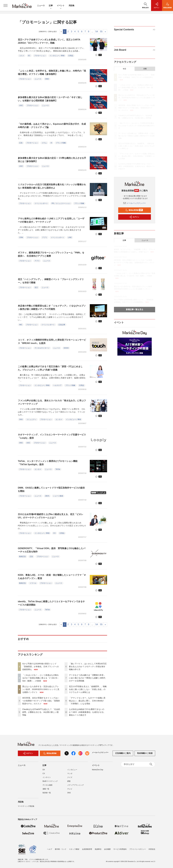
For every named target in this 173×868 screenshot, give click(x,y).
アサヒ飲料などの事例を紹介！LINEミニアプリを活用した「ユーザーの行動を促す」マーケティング (51, 220)
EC (29, 56)
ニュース (41, 5)
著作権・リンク (61, 849)
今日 (124, 69)
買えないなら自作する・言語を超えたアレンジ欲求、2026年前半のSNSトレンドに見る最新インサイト (41, 689)
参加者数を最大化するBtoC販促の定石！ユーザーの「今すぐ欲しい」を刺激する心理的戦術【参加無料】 (50, 99)
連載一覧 (46, 789)
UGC (21, 105)
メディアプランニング (76, 785)
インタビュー (72, 770)
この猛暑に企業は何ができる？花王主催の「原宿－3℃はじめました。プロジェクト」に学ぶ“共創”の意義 (50, 368)
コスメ (22, 56)
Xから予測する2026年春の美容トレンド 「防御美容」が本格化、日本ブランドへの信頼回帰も (41, 667)
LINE (70, 237)
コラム (44, 143)
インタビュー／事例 (57, 56)
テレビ (70, 789)
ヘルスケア (57, 385)
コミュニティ (31, 419)
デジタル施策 (48, 785)
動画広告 (23, 557)
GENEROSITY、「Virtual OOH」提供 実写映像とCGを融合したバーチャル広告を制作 (52, 550)
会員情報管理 (87, 849)
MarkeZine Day (98, 770)
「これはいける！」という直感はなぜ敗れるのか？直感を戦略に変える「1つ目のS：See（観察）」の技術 (41, 678)
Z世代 (47, 496)
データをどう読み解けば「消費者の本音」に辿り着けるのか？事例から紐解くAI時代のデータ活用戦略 (87, 678)
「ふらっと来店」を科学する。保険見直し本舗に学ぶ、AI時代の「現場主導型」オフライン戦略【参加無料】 (52, 72)
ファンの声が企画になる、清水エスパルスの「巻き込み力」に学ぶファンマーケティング (52, 402)
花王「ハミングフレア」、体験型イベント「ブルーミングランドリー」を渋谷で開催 (51, 281)
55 (101, 32)
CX (54, 533)
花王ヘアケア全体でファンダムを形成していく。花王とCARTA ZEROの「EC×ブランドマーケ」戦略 (49, 41)
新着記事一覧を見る (135, 309)
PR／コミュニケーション (61, 203)
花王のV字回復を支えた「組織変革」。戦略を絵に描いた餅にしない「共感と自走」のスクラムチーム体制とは (88, 689)
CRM (21, 237)
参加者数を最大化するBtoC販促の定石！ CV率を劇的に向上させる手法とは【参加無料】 (52, 160)
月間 (145, 69)
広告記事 (62, 325)
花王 (36, 287)
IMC (21, 325)
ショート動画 (58, 496)
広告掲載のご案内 (123, 753)
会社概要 (107, 849)
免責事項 (98, 849)
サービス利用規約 (120, 849)
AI (51, 143)
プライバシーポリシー (138, 849)
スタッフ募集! (74, 849)
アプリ (45, 237)
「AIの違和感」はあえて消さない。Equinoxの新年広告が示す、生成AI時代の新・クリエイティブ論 (52, 126)
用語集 (72, 5)
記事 (51, 6)
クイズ (70, 777)
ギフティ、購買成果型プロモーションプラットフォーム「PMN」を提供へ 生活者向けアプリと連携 (51, 254)
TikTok (58, 469)
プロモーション (40, 56)
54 (97, 32)
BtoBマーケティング (50, 781)
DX (44, 770)
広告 (21, 143)
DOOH (66, 348)
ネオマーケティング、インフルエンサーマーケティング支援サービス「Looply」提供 (52, 436)
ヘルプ (50, 849)
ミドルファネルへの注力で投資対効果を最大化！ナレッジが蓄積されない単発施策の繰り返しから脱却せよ (52, 186)
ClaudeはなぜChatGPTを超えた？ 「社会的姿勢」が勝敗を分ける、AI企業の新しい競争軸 (41, 712)
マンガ (70, 774)
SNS (21, 419)
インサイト (47, 777)
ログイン (134, 217)
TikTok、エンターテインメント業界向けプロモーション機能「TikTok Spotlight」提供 (48, 463)
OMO (47, 79)
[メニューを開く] (5, 5)
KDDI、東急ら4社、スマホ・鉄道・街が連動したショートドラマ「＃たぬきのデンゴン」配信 (52, 577)
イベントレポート (41, 203)
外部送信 (152, 849)
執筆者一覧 (47, 793)
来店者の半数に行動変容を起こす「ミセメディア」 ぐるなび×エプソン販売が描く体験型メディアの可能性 (52, 307)
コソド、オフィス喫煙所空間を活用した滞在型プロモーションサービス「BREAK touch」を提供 (52, 342)
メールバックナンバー (135, 203)
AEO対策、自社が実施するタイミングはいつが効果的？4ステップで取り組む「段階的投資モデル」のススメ (41, 701)
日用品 (71, 56)
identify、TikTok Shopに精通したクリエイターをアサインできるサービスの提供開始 (51, 603)
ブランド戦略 (61, 143)
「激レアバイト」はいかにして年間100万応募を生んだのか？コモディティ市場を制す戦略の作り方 (88, 667)
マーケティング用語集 (26, 806)
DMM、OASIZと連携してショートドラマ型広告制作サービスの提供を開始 (51, 489)
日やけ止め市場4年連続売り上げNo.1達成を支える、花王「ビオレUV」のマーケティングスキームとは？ (51, 516)
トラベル (33, 583)
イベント (61, 6)
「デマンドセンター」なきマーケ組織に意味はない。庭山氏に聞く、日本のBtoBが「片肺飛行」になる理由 (87, 701)
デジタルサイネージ (42, 348)
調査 (69, 781)
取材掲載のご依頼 (145, 753)
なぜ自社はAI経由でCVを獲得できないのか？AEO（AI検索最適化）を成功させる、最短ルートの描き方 (87, 712)
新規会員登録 (134, 210)
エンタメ (59, 419)
